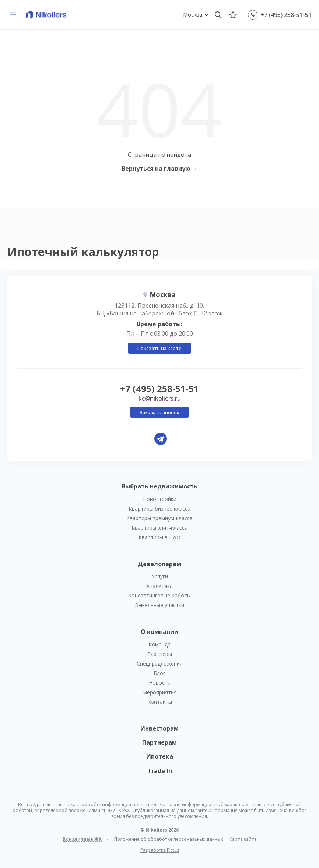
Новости (160, 683)
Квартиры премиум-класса (159, 518)
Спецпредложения (160, 664)
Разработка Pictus (160, 850)
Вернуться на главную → (160, 169)
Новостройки (160, 499)
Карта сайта (243, 839)
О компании (159, 632)
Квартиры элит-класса (159, 528)
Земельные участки (160, 605)
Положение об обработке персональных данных (169, 839)
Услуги (160, 576)
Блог (159, 673)
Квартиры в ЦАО (159, 537)
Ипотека (160, 756)
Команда (159, 644)
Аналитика (159, 586)
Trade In (160, 771)
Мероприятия (159, 692)
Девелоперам (159, 564)
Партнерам (159, 742)
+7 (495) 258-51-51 (286, 15)
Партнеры (159, 654)
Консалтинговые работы (159, 595)
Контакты (160, 702)
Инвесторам (159, 728)
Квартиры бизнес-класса (159, 509)
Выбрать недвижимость (159, 486)
